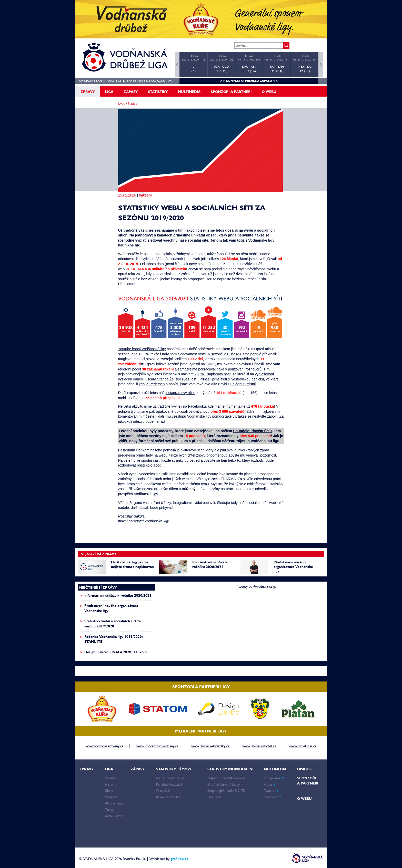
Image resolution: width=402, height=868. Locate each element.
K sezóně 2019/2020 (224, 354)
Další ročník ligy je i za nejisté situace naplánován (132, 564)
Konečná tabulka (168, 797)
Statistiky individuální (230, 769)
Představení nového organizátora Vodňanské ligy (293, 567)
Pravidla (110, 778)
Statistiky (158, 92)
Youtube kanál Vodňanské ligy (142, 349)
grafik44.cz (179, 859)
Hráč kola (214, 797)
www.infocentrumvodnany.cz (157, 746)
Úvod (122, 104)
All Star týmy (114, 803)
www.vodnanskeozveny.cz (105, 746)
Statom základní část (171, 778)
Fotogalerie (274, 778)
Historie (111, 784)
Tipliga (110, 810)
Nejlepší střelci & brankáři (226, 778)
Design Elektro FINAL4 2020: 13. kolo (115, 652)
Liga (109, 92)
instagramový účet (180, 393)
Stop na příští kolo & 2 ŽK (226, 791)
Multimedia (189, 92)
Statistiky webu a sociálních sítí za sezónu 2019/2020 (113, 624)
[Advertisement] (198, 616)
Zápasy (131, 92)
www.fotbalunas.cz (303, 746)
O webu (269, 92)
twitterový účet (192, 450)
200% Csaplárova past (213, 374)
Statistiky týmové (174, 769)
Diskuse (305, 769)
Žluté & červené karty (224, 784)
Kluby (109, 791)
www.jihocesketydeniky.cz (210, 746)
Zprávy (88, 92)
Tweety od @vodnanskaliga (257, 586)
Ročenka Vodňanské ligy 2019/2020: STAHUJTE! (114, 639)
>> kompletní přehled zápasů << (249, 81)
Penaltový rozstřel (169, 784)
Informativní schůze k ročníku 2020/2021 (210, 564)
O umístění (164, 791)
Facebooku (197, 406)
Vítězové (111, 797)
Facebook (273, 797)
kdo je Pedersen (152, 384)
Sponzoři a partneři (231, 92)
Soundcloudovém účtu (252, 431)
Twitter (271, 791)
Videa (270, 784)
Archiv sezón (114, 816)
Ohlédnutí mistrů (243, 384)
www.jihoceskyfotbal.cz (259, 746)
